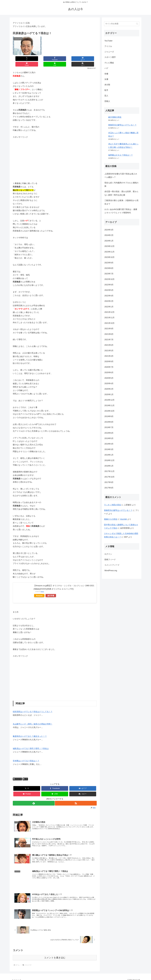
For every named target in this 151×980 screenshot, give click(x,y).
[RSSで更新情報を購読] (76, 798)
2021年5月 (109, 351)
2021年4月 (109, 356)
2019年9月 (109, 416)
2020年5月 (109, 378)
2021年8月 (109, 334)
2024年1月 (109, 241)
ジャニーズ (17, 773)
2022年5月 (109, 290)
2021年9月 (109, 329)
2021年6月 (109, 345)
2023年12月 (109, 246)
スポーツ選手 (110, 57)
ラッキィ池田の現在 (113, 505)
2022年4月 (109, 296)
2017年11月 (109, 471)
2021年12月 (109, 312)
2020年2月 (109, 389)
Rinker (42, 586)
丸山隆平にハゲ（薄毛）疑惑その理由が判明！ (33, 718)
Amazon (39, 590)
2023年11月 (109, 252)
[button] (90, 59)
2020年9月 (109, 361)
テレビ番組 (109, 63)
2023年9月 (109, 263)
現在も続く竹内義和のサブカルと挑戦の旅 (121, 184)
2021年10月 (109, 323)
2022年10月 (109, 279)
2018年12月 (109, 460)
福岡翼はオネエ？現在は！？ (120, 155)
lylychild (123, 519)
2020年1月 (109, 394)
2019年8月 (109, 422)
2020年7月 (109, 367)
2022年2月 (109, 301)
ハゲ (25, 773)
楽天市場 (51, 590)
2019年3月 (109, 449)
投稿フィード (110, 560)
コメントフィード (112, 565)
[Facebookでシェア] (34, 59)
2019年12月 (109, 400)
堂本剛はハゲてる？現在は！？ (26, 755)
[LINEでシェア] (76, 59)
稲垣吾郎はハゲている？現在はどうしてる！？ (33, 706)
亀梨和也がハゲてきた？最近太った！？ (30, 731)
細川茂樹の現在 (115, 117)
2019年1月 (109, 455)
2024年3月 (109, 230)
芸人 (106, 96)
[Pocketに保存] (62, 59)
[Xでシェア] (20, 59)
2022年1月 (109, 307)
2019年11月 (109, 405)
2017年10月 (109, 477)
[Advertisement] (55, 155)
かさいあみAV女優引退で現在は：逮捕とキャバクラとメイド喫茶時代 (121, 211)
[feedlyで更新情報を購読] (34, 798)
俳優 (106, 74)
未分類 (107, 85)
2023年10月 (109, 257)
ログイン (108, 554)
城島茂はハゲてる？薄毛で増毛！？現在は (31, 743)
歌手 (106, 90)
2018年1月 (109, 466)
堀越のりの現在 (111, 519)
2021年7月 (109, 340)
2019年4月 (109, 444)
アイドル (108, 46)
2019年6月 (109, 433)
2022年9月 (109, 285)
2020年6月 (109, 372)
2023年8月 (109, 268)
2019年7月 (109, 427)
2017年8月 (109, 488)
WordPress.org (111, 571)
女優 (106, 79)
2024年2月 (109, 235)
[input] (122, 24)
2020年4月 (109, 383)
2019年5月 (109, 438)
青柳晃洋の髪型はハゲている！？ (122, 125)
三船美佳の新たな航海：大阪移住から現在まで (121, 202)
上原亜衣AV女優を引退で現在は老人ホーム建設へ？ (121, 176)
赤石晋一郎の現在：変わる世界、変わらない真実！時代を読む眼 (121, 193)
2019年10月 (109, 411)
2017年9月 (109, 482)
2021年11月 (109, 318)
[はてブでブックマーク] (48, 59)
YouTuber (108, 41)
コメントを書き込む (55, 955)
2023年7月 (109, 274)
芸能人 (107, 101)
